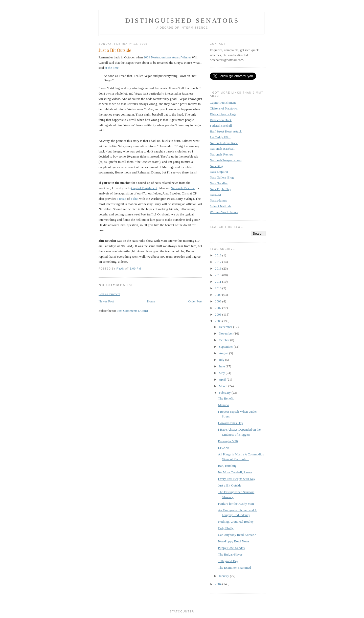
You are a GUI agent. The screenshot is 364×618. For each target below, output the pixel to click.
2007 (219, 308)
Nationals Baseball (222, 149)
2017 (219, 262)
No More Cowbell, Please (235, 472)
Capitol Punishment (144, 188)
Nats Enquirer (219, 172)
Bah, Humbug (227, 466)
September (226, 347)
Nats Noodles (219, 183)
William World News (224, 212)
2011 (219, 282)
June (222, 366)
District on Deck (221, 120)
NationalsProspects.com (226, 160)
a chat (135, 199)
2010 (219, 288)
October (225, 340)
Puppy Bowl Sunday (231, 548)
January (224, 576)
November (226, 333)
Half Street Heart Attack (226, 131)
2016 (219, 268)
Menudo (223, 405)
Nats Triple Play (221, 189)
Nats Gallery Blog (222, 177)
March (224, 386)
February (225, 393)
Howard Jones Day (230, 423)
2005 (219, 321)
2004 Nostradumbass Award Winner (167, 57)
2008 (219, 301)
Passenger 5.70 (228, 441)
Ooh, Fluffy (226, 528)
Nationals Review (222, 154)
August (224, 353)
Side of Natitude (221, 206)
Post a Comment (109, 294)
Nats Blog (216, 166)
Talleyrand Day (228, 561)
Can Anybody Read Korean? (237, 535)
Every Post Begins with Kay (236, 479)
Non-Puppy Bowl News (234, 541)
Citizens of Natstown (224, 108)
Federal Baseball (221, 126)
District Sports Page (223, 114)
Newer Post (106, 301)
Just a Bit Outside (230, 485)
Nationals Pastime (183, 188)
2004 (219, 584)
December (226, 327)
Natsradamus (218, 200)
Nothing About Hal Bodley (236, 522)
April (223, 379)
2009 (219, 295)
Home (151, 301)
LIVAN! (223, 448)
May (222, 373)
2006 (219, 314)
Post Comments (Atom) (132, 311)
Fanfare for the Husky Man (236, 504)
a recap (121, 199)
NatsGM (215, 195)
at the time (112, 68)
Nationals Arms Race (224, 143)
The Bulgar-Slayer (230, 554)
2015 (219, 275)
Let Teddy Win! (220, 137)
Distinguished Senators (182, 21)
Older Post (195, 301)
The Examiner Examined (234, 568)
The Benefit (226, 398)
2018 (219, 255)
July (222, 360)
